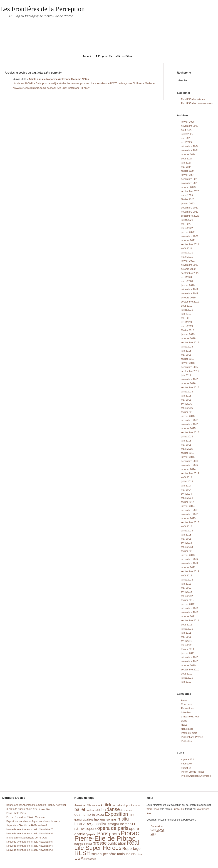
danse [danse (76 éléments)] (113, 809)
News (184, 725)
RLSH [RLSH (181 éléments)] (83, 853)
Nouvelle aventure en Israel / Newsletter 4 (30, 846)
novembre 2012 (190, 563)
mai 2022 (186, 224)
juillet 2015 (187, 436)
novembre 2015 (190, 424)
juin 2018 (186, 351)
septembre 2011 (190, 620)
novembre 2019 (190, 293)
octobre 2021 (188, 240)
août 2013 (187, 526)
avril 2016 (186, 404)
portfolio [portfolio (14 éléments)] (79, 844)
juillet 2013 (187, 531)
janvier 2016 (188, 416)
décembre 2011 (190, 608)
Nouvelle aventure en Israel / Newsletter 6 (30, 833)
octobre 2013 (188, 518)
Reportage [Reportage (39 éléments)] (132, 848)
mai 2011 (186, 637)
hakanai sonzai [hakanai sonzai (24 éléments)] (105, 819)
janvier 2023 (188, 203)
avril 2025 (186, 142)
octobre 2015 (188, 428)
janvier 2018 (188, 363)
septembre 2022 (190, 216)
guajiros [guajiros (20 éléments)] (88, 820)
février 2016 (188, 412)
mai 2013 (186, 539)
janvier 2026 (188, 122)
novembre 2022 (190, 212)
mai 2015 (186, 445)
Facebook (186, 764)
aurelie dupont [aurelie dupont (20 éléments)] (123, 805)
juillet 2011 (187, 629)
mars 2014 (187, 498)
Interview (186, 712)
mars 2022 (187, 228)
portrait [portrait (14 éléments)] (88, 844)
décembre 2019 (190, 289)
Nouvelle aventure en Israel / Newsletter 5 (30, 842)
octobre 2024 (188, 154)
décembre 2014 (190, 461)
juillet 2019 (187, 310)
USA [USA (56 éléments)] (79, 858)
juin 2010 (186, 682)
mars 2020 (187, 281)
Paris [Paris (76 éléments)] (103, 834)
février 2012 (188, 600)
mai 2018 (186, 355)
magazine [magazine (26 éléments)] (117, 824)
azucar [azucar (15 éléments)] (137, 805)
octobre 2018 (188, 338)
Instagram (187, 768)
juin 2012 (186, 584)
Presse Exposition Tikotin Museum (25, 817)
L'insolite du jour (190, 717)
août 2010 (187, 674)
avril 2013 (186, 543)
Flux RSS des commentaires (197, 103)
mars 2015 (187, 449)
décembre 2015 (190, 420)
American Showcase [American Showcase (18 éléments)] (88, 805)
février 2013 (188, 551)
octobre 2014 (188, 469)
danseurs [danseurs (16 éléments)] (126, 810)
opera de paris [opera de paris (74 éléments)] (113, 828)
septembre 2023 (190, 191)
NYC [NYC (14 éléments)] (84, 829)
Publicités (186, 741)
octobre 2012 (188, 567)
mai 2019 (186, 318)
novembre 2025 (190, 126)
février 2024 (188, 171)
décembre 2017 (190, 367)
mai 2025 (186, 138)
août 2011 (187, 625)
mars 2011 (187, 645)
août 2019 (187, 306)
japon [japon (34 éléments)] (96, 824)
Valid (158, 830)
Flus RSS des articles (193, 99)
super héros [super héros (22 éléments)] (108, 854)
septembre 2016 (190, 387)
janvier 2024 (188, 175)
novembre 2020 (190, 265)
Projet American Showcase (196, 776)
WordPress (153, 809)
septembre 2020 (190, 273)
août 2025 (187, 130)
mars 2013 (187, 547)
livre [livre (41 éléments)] (105, 824)
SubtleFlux (178, 809)
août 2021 (187, 248)
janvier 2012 (188, 604)
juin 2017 (186, 375)
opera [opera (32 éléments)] (92, 828)
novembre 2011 (190, 612)
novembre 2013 (190, 514)
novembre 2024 (190, 150)
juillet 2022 (187, 220)
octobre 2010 (188, 665)
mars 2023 (187, 195)
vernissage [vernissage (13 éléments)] (90, 859)
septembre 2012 (190, 571)
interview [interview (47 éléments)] (83, 824)
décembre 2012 (190, 559)
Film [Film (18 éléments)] (131, 815)
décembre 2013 (190, 510)
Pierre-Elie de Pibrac (192, 772)
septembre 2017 (190, 371)
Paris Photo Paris (16, 813)
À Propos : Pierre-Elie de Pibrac (114, 56)
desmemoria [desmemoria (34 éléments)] (85, 814)
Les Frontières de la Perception (42, 9)
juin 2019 (186, 314)
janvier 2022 (188, 232)
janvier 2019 (188, 334)
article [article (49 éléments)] (107, 805)
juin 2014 (186, 486)
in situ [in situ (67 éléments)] (123, 819)
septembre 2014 (190, 473)
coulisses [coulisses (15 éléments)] (91, 810)
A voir (184, 700)
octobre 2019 (188, 298)
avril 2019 (186, 322)
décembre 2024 (190, 146)
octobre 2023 (188, 187)
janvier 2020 (188, 285)
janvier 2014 (188, 506)
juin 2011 (186, 633)
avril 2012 (186, 592)
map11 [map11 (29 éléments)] (130, 824)
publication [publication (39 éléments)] (117, 843)
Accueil (87, 56)
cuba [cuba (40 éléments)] (102, 810)
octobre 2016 (188, 383)
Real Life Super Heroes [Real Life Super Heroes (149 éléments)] (107, 845)
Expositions (187, 708)
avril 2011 (186, 641)
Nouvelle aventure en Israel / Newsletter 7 (30, 829)
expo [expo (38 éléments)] (100, 814)
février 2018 (188, 359)
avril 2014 (186, 494)
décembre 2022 (190, 208)
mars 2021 (187, 257)
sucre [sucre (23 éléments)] (95, 854)
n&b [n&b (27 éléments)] (78, 829)
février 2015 (188, 453)
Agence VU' (188, 759)
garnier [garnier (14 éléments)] (78, 820)
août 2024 (187, 159)
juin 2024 (186, 163)
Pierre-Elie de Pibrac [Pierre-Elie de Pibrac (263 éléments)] (105, 838)
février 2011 (188, 649)
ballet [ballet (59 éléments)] (80, 809)
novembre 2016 (190, 379)
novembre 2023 (190, 183)
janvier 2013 (188, 555)
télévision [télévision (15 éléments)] (136, 854)
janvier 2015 (188, 457)
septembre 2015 (190, 432)
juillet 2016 (187, 392)
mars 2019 (187, 326)
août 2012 (187, 575)
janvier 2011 (188, 653)
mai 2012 (186, 588)
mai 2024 (186, 167)
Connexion (157, 826)
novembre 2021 (190, 236)
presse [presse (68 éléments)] (100, 843)
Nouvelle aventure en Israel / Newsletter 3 (30, 850)
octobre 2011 (188, 616)
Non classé (187, 729)
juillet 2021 (187, 253)
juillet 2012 (187, 580)
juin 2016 (186, 396)
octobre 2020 (188, 269)
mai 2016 (186, 400)
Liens (184, 721)
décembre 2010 (190, 657)
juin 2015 (186, 441)
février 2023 (188, 199)
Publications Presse (192, 737)
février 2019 (188, 330)
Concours (186, 704)
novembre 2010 (190, 661)
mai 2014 (186, 490)
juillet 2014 (187, 481)
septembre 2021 (190, 244)
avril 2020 (186, 277)
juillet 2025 (187, 134)
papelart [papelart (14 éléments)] (92, 834)
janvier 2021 (188, 261)
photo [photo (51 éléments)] (114, 834)
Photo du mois (189, 733)
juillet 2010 (187, 678)
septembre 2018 (190, 342)
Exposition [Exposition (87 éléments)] (116, 814)
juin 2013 (186, 535)
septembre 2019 (190, 302)
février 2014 (188, 502)
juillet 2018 (187, 347)
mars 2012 (187, 596)
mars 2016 (187, 408)
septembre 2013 (190, 522)
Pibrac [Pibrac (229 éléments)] (130, 833)
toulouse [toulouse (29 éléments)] (124, 854)
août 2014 (187, 477)
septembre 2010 (190, 670)
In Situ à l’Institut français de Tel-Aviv (27, 838)
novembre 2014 (190, 465)
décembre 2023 (190, 179)
